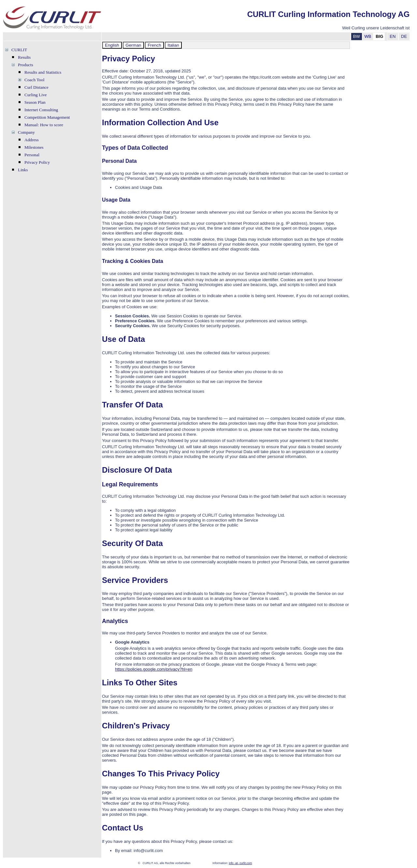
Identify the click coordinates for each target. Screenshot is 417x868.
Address (32, 140)
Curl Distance (36, 87)
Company (26, 132)
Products (26, 65)
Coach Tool (34, 80)
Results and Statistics (43, 72)
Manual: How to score (44, 125)
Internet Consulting (41, 110)
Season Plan (35, 102)
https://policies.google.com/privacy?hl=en (154, 669)
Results (24, 57)
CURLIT (19, 50)
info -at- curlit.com (240, 863)
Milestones (34, 147)
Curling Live (36, 95)
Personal (32, 155)
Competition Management (47, 117)
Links (23, 170)
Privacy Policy (37, 162)
